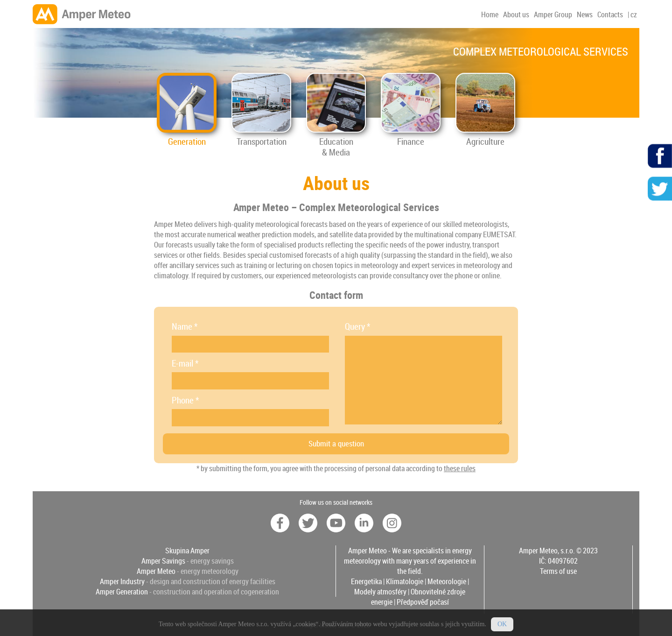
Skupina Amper (187, 551)
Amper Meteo (156, 571)
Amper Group (553, 14)
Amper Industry (122, 581)
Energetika (366, 581)
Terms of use (558, 571)
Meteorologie (447, 581)
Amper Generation (122, 592)
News (585, 14)
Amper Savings (163, 561)
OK (502, 628)
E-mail (185, 363)
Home (490, 14)
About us (516, 14)
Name (185, 326)
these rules (460, 468)
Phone (185, 400)
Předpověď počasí (423, 602)
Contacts (610, 14)
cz (634, 14)
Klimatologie (405, 581)
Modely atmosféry (380, 592)
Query (357, 326)
